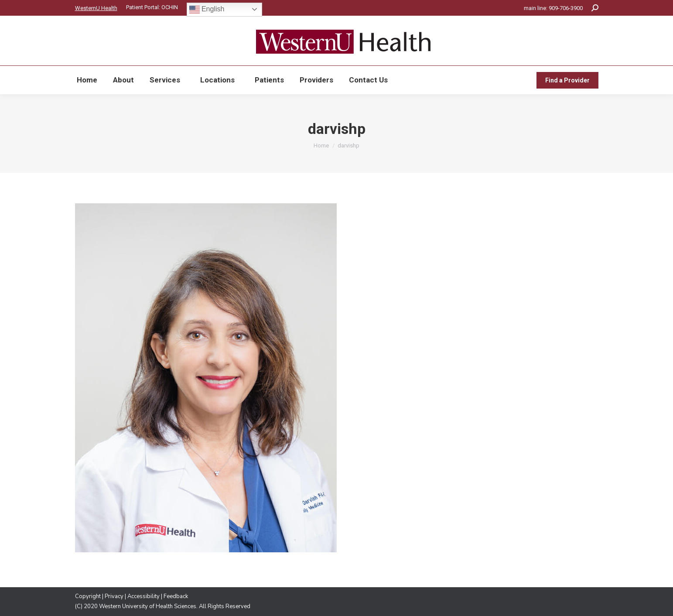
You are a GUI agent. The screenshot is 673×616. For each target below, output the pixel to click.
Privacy (114, 596)
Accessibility (143, 596)
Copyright (88, 596)
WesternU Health (96, 8)
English (207, 10)
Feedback (176, 596)
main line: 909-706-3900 (553, 8)
